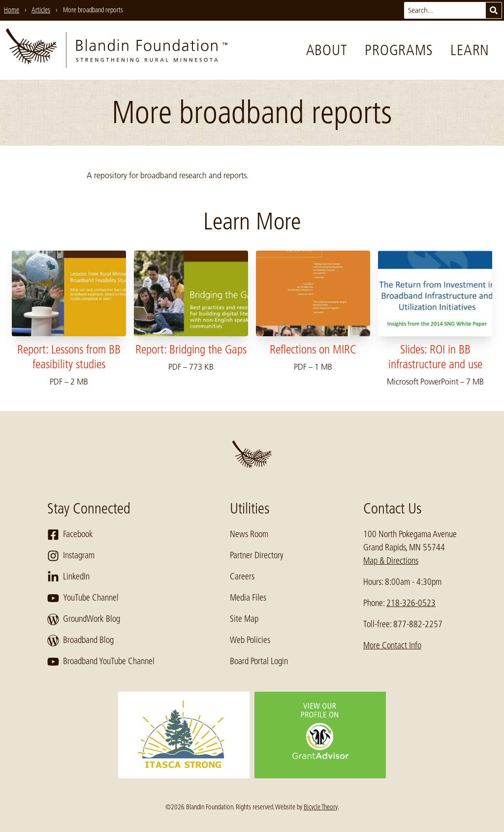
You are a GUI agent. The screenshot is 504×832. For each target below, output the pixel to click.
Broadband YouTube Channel (101, 662)
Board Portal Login (259, 661)
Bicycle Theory (321, 807)
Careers (242, 576)
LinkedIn (68, 577)
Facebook (70, 535)
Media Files (248, 598)
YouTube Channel (83, 598)
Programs (399, 50)
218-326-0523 (411, 603)
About (327, 50)
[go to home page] (117, 50)
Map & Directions (391, 561)
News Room (249, 534)
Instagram (71, 556)
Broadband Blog (80, 640)
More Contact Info (392, 645)
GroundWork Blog (84, 619)
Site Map (244, 619)
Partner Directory (257, 555)
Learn (470, 50)
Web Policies (250, 640)
